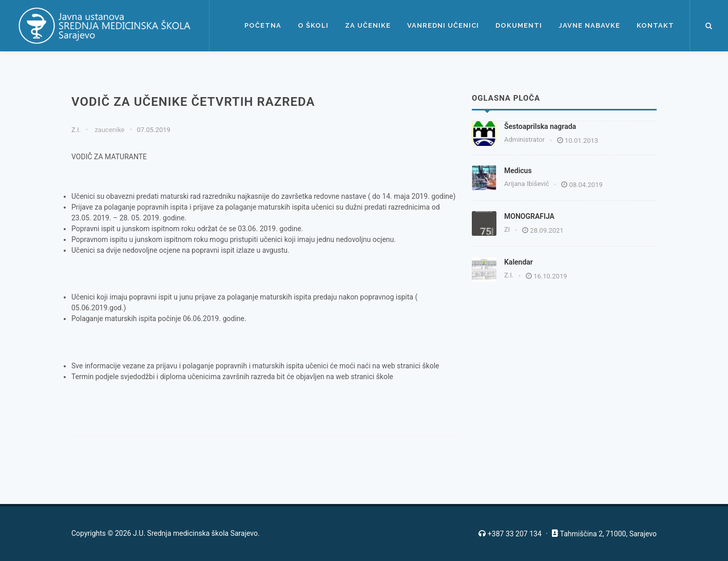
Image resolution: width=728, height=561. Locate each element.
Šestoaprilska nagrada (540, 126)
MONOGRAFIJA (529, 216)
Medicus (518, 171)
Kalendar (519, 262)
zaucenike (109, 130)
